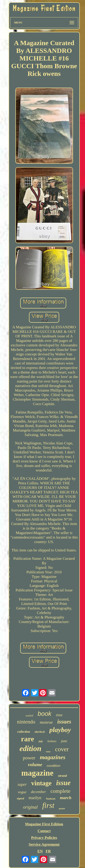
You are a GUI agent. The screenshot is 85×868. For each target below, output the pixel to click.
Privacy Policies (44, 838)
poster (62, 808)
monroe (46, 722)
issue (63, 783)
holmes (52, 741)
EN (40, 851)
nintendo (26, 722)
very (48, 751)
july (41, 741)
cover (62, 749)
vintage (41, 783)
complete (61, 791)
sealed (29, 715)
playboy (60, 730)
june (64, 741)
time (59, 715)
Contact (44, 831)
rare (28, 739)
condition (53, 766)
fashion (51, 799)
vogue (22, 792)
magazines (53, 757)
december (39, 792)
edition (30, 748)
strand (62, 776)
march (66, 798)
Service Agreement (44, 844)
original (30, 807)
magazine (37, 773)
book (45, 714)
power (29, 758)
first (48, 805)
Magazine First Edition (44, 824)
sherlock (40, 732)
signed (20, 798)
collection (24, 732)
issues (64, 722)
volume (35, 765)
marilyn (35, 798)
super (22, 784)
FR (48, 851)
